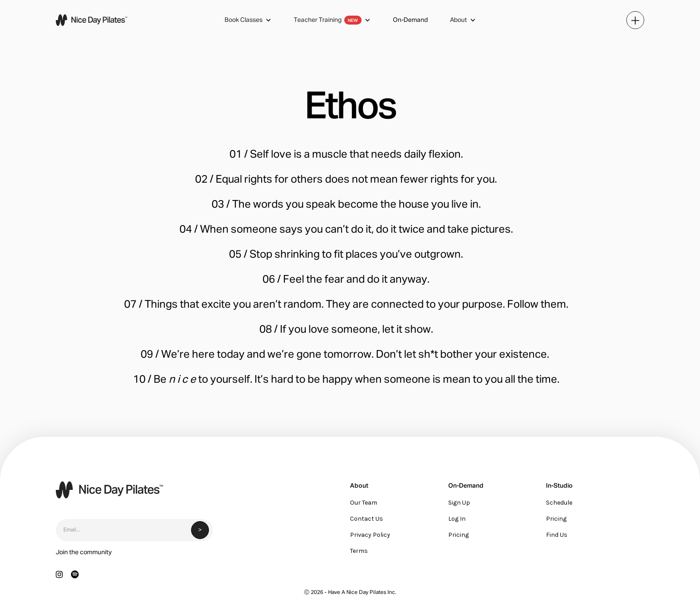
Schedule (559, 503)
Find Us (557, 535)
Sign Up (459, 503)
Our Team (364, 503)
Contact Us (367, 519)
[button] (248, 20)
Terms (359, 551)
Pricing (458, 535)
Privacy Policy (370, 535)
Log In (457, 519)
